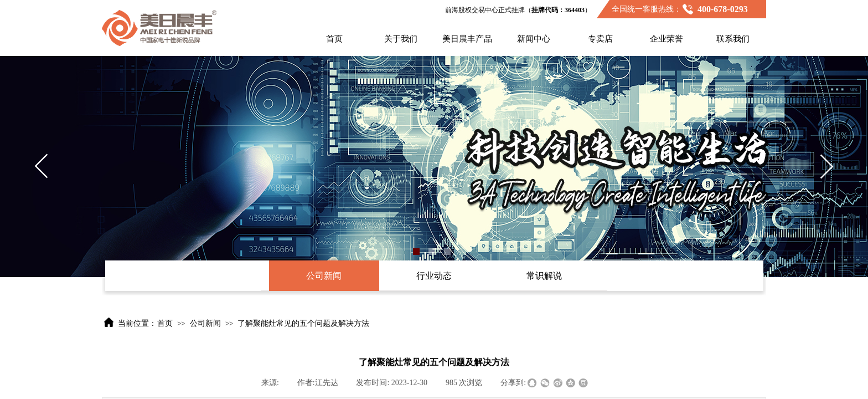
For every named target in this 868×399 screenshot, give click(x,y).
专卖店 (600, 39)
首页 (334, 39)
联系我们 (733, 39)
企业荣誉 (666, 39)
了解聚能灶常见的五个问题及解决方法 (303, 323)
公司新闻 (205, 323)
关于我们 (401, 39)
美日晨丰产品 (467, 39)
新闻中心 (534, 39)
